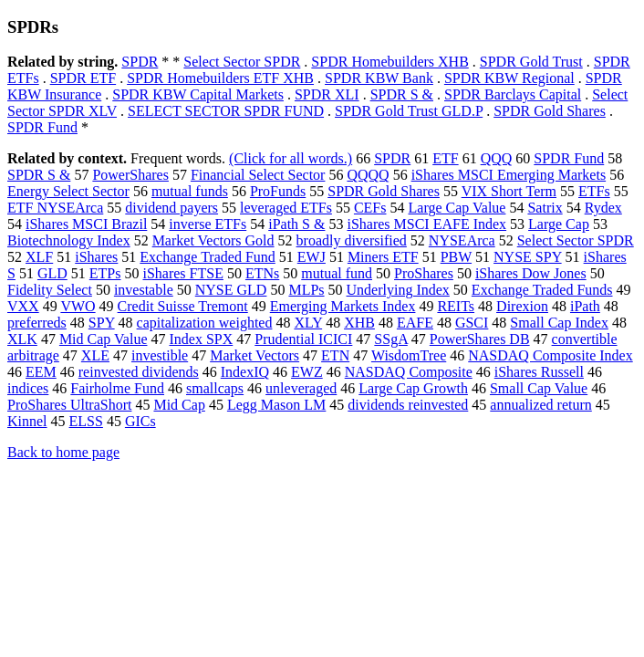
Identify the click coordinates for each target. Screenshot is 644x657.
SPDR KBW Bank (379, 78)
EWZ (307, 372)
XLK (22, 339)
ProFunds (278, 191)
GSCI (472, 323)
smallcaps (215, 388)
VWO (78, 306)
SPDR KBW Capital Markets (198, 94)
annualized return (541, 405)
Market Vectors (254, 355)
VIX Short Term (509, 191)
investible (160, 355)
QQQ (497, 158)
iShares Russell (539, 372)
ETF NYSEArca (55, 208)
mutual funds (190, 191)
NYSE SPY (528, 257)
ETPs (105, 273)
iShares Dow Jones (531, 273)
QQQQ (368, 175)
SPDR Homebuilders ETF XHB (220, 78)
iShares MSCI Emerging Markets (509, 175)
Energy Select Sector (68, 191)
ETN (335, 355)
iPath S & (296, 224)
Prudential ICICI (303, 339)
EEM (41, 372)
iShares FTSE (182, 273)
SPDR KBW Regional (509, 78)
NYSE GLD (231, 290)
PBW (456, 257)
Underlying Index (398, 290)
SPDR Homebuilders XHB (390, 62)
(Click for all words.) (291, 158)
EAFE (415, 323)
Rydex (603, 208)
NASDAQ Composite (409, 372)
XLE (95, 355)
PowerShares (130, 175)
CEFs (370, 208)
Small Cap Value (539, 388)
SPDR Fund (42, 127)
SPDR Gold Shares (550, 111)
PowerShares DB (480, 339)
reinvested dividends (139, 372)
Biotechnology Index (69, 240)
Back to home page (63, 452)
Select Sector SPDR (242, 62)
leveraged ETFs (286, 208)
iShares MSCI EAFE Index (426, 224)
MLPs (306, 290)
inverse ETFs (208, 224)
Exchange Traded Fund (207, 257)
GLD (52, 273)
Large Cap (559, 224)
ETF (445, 158)
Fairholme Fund (117, 388)
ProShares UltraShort (69, 405)
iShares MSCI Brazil (86, 224)
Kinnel (27, 421)
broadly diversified (352, 240)
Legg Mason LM (276, 405)
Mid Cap (179, 405)
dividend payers (171, 208)
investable (144, 290)
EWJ (312, 257)
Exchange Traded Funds (542, 290)
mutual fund (337, 273)
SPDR (140, 62)
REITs (456, 306)
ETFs (594, 191)
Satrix (545, 208)
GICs (140, 421)
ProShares (424, 273)
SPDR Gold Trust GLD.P (409, 111)
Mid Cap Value (104, 339)
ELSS (86, 421)
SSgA (390, 339)
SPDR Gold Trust (531, 62)
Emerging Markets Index (343, 306)
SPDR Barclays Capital (513, 94)
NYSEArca (462, 240)
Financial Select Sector (258, 175)
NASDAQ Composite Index (550, 355)
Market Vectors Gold (213, 240)
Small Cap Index (559, 323)
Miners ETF (383, 257)
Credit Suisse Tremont (183, 306)
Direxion (522, 306)
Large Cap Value (457, 208)
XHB (359, 323)
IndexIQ (245, 372)
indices (28, 388)
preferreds (37, 323)
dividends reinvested (408, 405)
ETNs (262, 273)
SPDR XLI (327, 94)
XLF (39, 257)
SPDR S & (402, 94)
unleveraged (301, 388)
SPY (102, 323)
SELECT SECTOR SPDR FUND (226, 111)
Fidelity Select (50, 290)
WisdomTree (409, 355)
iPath (585, 306)
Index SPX (201, 339)
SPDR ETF (83, 78)
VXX (23, 306)
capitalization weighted (205, 323)
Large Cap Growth (413, 388)
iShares (96, 257)
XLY (308, 323)
